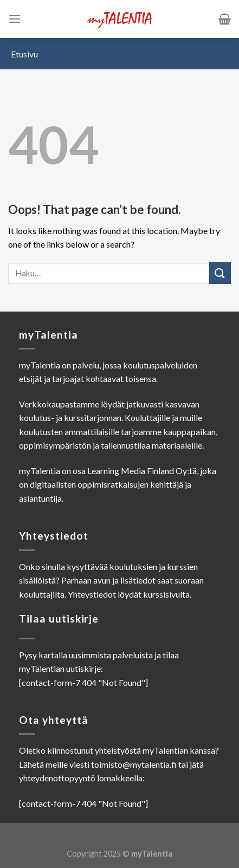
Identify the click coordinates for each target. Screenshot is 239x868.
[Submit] (220, 273)
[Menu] (15, 19)
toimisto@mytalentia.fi (134, 764)
